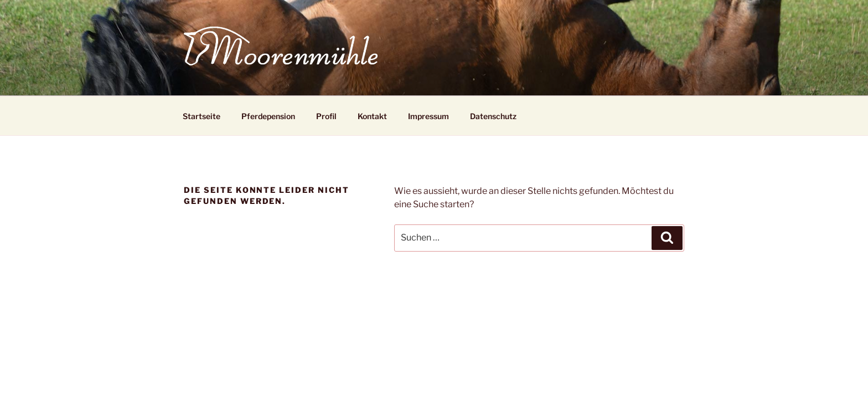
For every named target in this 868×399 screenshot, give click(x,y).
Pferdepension (268, 116)
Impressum (428, 116)
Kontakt (372, 116)
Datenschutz (493, 116)
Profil (326, 116)
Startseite (201, 116)
